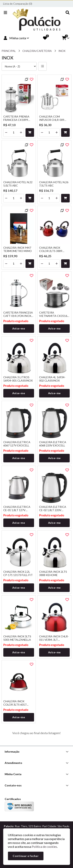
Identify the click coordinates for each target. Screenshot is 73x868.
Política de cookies (44, 847)
